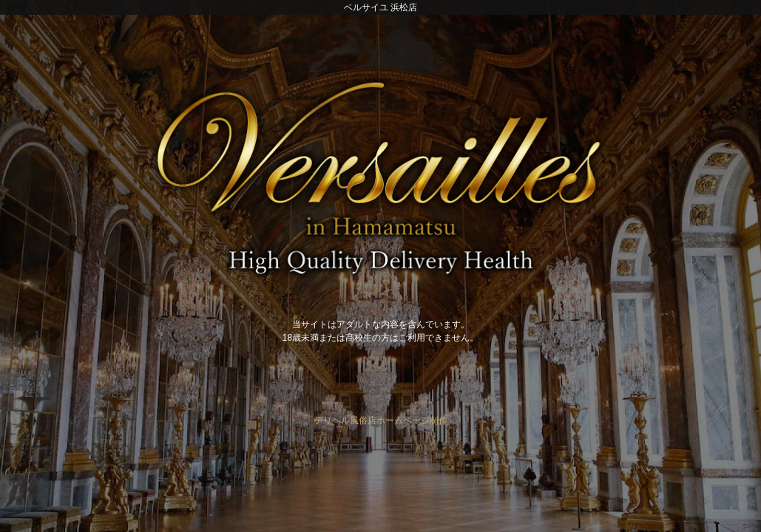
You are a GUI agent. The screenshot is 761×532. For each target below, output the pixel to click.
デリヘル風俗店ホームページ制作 (381, 420)
